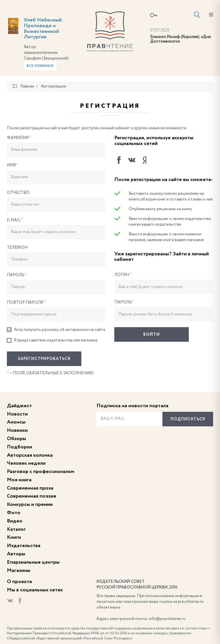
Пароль (17, 275)
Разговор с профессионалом (41, 472)
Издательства (24, 546)
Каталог (16, 529)
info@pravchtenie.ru (167, 619)
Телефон (17, 248)
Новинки (17, 430)
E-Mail (15, 220)
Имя (13, 165)
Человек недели (26, 463)
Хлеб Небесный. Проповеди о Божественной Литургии (43, 28)
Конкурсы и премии (30, 504)
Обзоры (16, 439)
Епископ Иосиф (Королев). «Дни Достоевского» (180, 39)
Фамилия (19, 138)
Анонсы (16, 422)
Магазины (19, 571)
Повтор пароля (26, 303)
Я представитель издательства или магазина (52, 340)
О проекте (19, 582)
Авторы (16, 554)
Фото (14, 513)
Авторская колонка (30, 455)
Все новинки (40, 66)
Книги (14, 537)
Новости (17, 414)
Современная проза (30, 488)
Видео (15, 521)
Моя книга (19, 480)
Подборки (19, 447)
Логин (123, 275)
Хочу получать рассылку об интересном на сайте (56, 330)
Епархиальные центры (33, 562)
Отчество (18, 193)
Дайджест (19, 406)
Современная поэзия (32, 496)
